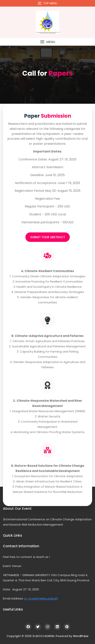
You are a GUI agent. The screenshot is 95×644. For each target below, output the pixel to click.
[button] (47, 42)
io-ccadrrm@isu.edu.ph (41, 598)
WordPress (81, 636)
